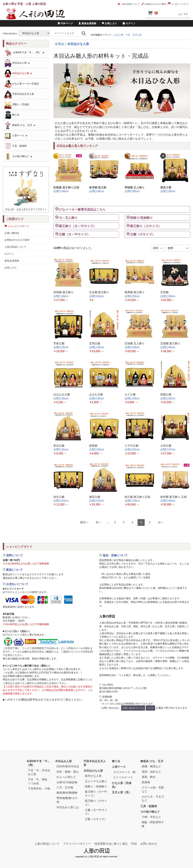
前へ (98, 522)
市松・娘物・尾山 (68, 772)
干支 (128, 35)
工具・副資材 (16, 146)
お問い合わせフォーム (133, 708)
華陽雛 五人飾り (135, 187)
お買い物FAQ (12, 233)
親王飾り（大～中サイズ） (78, 226)
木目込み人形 (17, 63)
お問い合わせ (149, 844)
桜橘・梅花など (151, 767)
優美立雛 (166, 187)
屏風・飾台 (149, 777)
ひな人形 (119, 35)
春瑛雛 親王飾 (98, 187)
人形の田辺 (97, 851)
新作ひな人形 (93, 776)
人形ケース (16, 136)
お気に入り (109, 23)
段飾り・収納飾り (96, 786)
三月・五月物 (65, 787)
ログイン (129, 23)
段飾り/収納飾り (141, 218)
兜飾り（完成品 (17, 105)
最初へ (84, 522)
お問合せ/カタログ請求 (153, 4)
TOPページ (65, 23)
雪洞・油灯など (151, 772)
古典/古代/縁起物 (67, 782)
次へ (161, 522)
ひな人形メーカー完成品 (22, 84)
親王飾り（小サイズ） (146, 226)
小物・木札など (151, 817)
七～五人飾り (68, 218)
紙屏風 (146, 782)
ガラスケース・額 (124, 772)
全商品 (59, 44)
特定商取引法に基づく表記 (111, 844)
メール (150, 708)
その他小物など (18, 156)
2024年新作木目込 (68, 767)
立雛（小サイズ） (143, 234)
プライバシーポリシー (77, 844)
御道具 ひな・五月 (20, 125)
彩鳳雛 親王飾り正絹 (66, 187)
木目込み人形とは (68, 807)
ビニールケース (123, 777)
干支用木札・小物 (39, 789)
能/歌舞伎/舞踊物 (67, 793)
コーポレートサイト (178, 4)
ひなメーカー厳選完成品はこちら (82, 209)
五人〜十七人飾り (96, 781)
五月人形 (137, 35)
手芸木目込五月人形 (19, 94)
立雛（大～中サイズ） (74, 234)
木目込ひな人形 (78, 44)
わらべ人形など (66, 777)
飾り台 (12, 115)
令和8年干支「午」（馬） (24, 53)
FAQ (134, 844)
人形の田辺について (129, 4)
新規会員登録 (87, 23)
